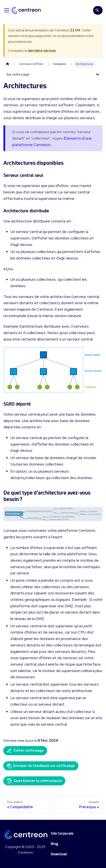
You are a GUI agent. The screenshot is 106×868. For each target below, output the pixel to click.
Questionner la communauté (34, 781)
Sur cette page (18, 74)
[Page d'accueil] (8, 64)
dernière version (42, 51)
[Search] (98, 10)
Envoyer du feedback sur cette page (41, 766)
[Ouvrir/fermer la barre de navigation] (7, 10)
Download (59, 854)
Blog (55, 844)
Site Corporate (62, 833)
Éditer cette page (25, 751)
